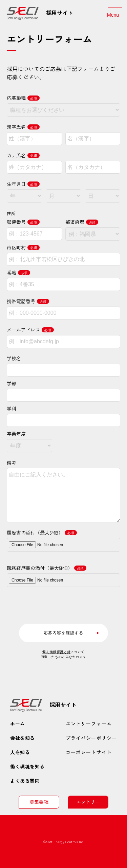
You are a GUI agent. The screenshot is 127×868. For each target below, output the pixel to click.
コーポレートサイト (89, 752)
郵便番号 (23, 222)
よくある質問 (25, 781)
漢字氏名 (23, 127)
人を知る (20, 752)
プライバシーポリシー (91, 738)
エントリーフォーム (89, 724)
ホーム (18, 724)
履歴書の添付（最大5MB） (42, 533)
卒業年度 (16, 434)
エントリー (88, 802)
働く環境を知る (27, 766)
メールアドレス (30, 330)
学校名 (14, 358)
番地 (18, 273)
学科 (12, 409)
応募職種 (23, 98)
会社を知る (23, 738)
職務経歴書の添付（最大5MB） (47, 568)
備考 (12, 463)
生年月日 (23, 184)
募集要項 (39, 802)
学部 (12, 383)
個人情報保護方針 (56, 652)
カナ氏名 (23, 155)
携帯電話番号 (28, 301)
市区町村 (23, 247)
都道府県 (82, 222)
